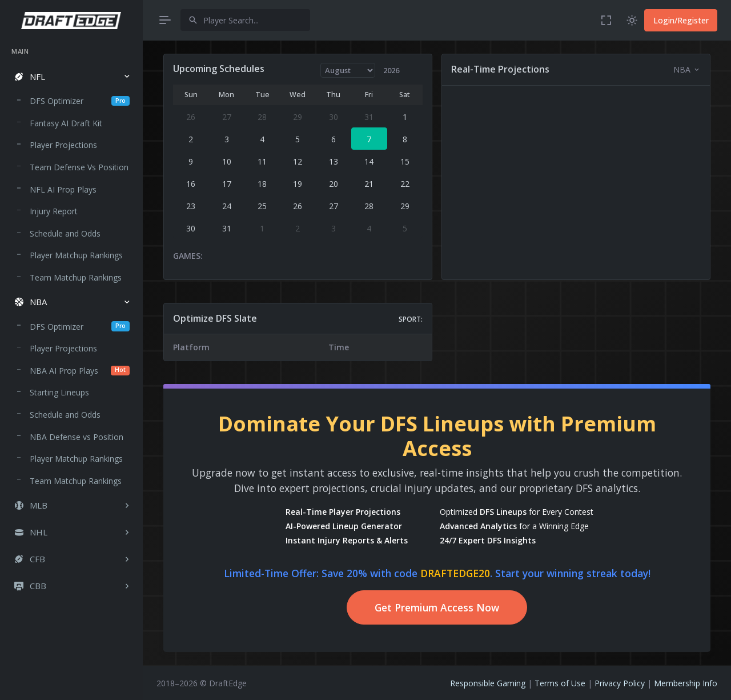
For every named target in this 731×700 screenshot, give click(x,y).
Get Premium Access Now (437, 607)
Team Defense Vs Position (79, 167)
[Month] (348, 70)
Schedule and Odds (65, 233)
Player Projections (63, 145)
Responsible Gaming (488, 683)
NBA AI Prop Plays (80, 371)
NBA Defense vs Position (77, 437)
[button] (71, 77)
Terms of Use (560, 683)
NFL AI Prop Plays (63, 189)
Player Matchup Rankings (76, 255)
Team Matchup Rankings (76, 277)
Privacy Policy (620, 683)
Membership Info (686, 683)
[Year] (396, 70)
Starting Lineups (59, 392)
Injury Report (54, 211)
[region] (71, 363)
